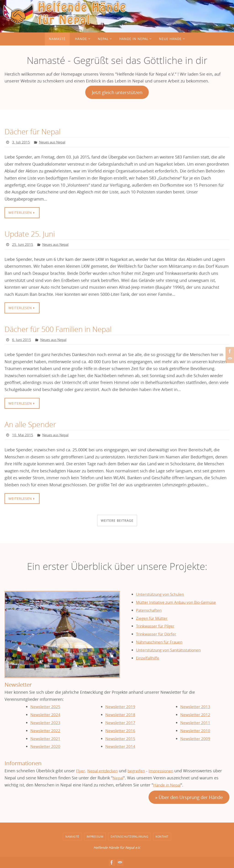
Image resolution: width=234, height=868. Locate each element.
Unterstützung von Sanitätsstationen (171, 650)
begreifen (139, 771)
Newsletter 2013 (195, 707)
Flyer (81, 771)
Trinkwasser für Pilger (157, 626)
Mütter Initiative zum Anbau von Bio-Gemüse (179, 602)
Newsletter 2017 (120, 722)
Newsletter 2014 (120, 746)
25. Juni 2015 (23, 244)
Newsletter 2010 (195, 730)
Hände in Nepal (168, 785)
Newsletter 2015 (120, 738)
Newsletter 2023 (45, 722)
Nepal (118, 778)
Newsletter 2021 (45, 738)
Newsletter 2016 (120, 730)
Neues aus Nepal (54, 142)
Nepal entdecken (104, 771)
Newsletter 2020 (45, 746)
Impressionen (165, 771)
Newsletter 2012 (195, 715)
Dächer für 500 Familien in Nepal (62, 329)
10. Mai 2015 (23, 435)
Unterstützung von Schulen (162, 594)
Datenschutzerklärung (129, 836)
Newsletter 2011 (195, 722)
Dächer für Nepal (34, 131)
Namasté (72, 836)
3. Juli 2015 (21, 142)
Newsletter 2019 (120, 707)
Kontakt (162, 836)
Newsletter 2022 (45, 730)
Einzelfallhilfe (149, 658)
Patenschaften (150, 610)
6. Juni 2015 (22, 340)
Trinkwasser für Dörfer (158, 634)
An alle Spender (32, 424)
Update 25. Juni (31, 234)
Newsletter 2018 (120, 715)
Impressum (95, 836)
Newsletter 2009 (195, 738)
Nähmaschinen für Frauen (161, 642)
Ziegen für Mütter (153, 618)
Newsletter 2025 (45, 707)
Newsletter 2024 (45, 715)
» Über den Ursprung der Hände (189, 797)
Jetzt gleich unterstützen (117, 92)
